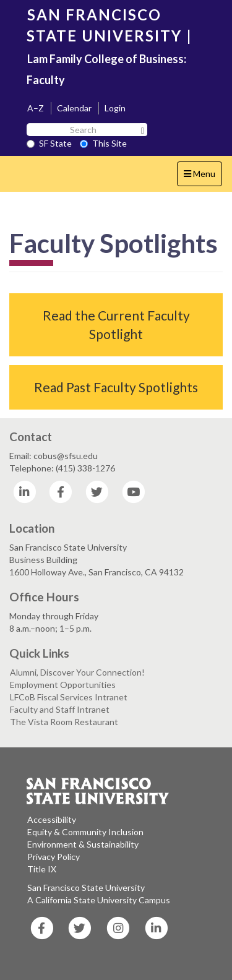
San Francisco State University (86, 888)
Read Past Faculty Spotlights (116, 387)
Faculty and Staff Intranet (60, 709)
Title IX (42, 869)
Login (115, 108)
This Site (103, 143)
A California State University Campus (99, 900)
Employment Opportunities (63, 685)
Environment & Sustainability (83, 844)
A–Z (36, 108)
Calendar (74, 108)
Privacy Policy (54, 857)
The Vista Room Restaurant (64, 722)
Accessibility (52, 819)
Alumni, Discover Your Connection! (77, 672)
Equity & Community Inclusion (85, 832)
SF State (49, 143)
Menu (203, 177)
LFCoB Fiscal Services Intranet (69, 697)
